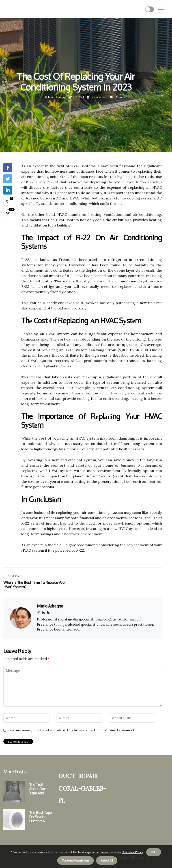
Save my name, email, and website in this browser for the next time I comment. (71, 730)
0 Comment (120, 97)
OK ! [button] (154, 852)
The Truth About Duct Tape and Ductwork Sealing (38, 789)
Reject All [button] (107, 861)
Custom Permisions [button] (75, 861)
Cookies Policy (133, 852)
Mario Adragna (57, 97)
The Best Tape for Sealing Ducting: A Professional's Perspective (40, 817)
